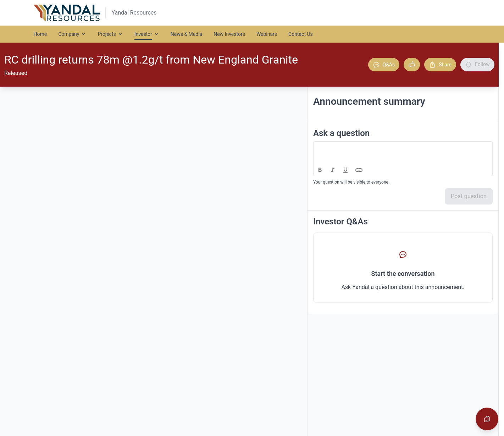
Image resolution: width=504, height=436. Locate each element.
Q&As (384, 65)
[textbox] (403, 148)
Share (440, 65)
